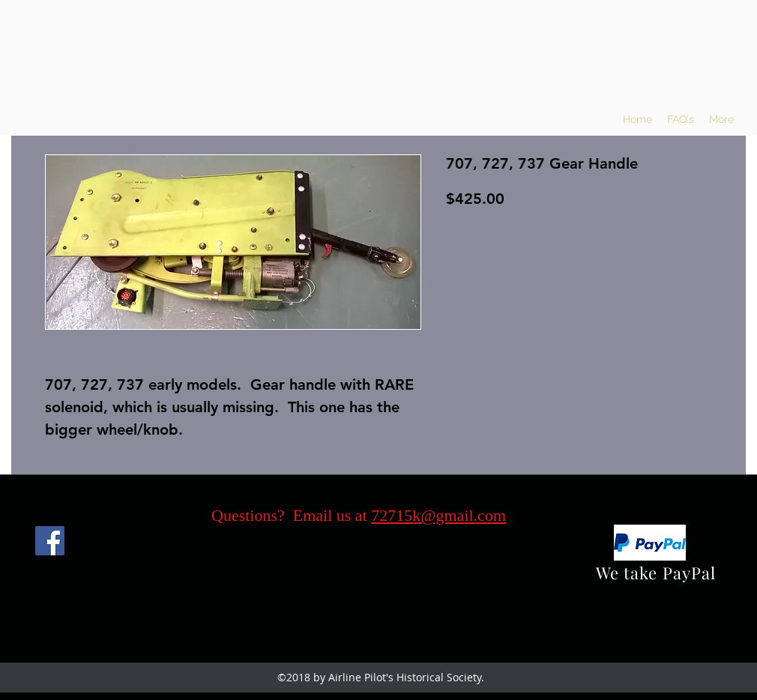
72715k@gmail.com (438, 515)
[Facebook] (50, 541)
